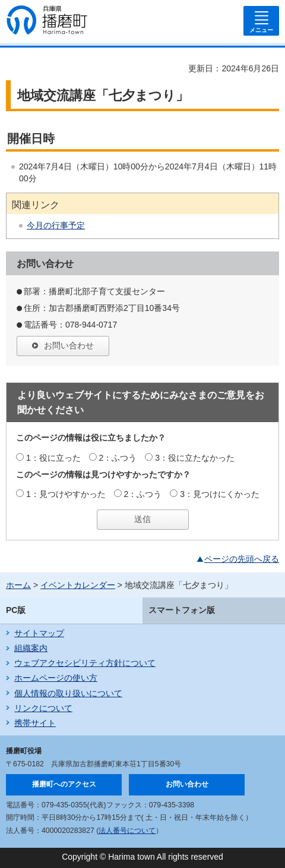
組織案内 (31, 648)
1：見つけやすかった (66, 494)
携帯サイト (35, 723)
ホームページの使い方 (56, 678)
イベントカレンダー (78, 585)
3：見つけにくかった (220, 494)
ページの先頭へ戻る (242, 559)
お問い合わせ (69, 345)
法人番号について (127, 831)
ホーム (18, 585)
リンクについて (43, 708)
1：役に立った (53, 458)
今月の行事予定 (56, 225)
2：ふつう (118, 458)
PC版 (16, 610)
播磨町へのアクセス (64, 784)
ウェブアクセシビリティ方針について (85, 663)
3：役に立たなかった (195, 458)
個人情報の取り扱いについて (68, 693)
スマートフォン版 (182, 610)
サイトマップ (39, 633)
